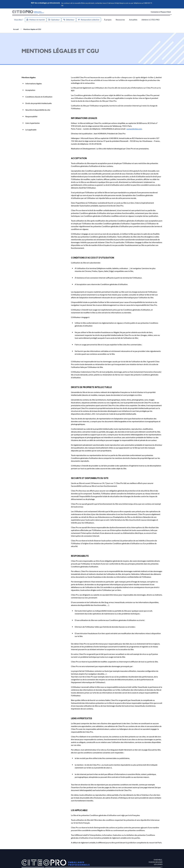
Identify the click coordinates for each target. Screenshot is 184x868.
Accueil (16, 29)
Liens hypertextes (33, 123)
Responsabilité (31, 116)
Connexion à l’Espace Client (161, 12)
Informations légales (34, 83)
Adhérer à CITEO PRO (151, 20)
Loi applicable (31, 130)
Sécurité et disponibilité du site (38, 110)
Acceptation (30, 90)
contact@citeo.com (134, 129)
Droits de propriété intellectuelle (38, 103)
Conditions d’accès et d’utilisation (39, 97)
